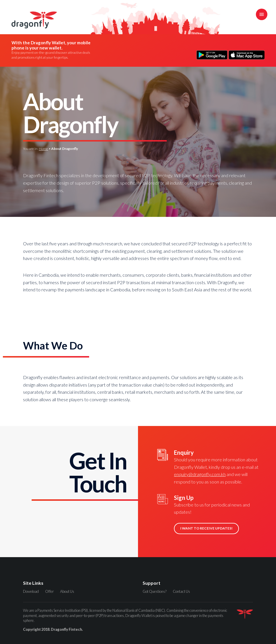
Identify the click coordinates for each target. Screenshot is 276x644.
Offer (49, 591)
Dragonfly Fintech (34, 20)
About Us (67, 591)
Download (31, 591)
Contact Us (181, 591)
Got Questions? (155, 591)
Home (43, 149)
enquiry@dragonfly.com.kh (200, 474)
